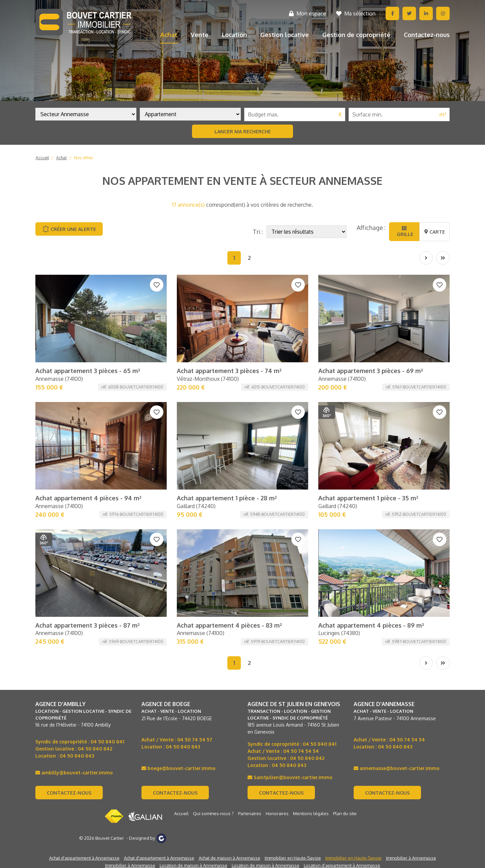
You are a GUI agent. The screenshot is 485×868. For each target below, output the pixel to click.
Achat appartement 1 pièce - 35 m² (368, 498)
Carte (435, 232)
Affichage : (371, 228)
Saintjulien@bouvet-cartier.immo (290, 777)
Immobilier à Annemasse (411, 858)
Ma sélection (356, 13)
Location (234, 35)
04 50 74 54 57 (195, 740)
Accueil (42, 158)
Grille (404, 231)
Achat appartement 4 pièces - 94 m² (88, 498)
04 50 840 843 (77, 756)
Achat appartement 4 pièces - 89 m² (371, 625)
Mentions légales (311, 813)
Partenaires (250, 813)
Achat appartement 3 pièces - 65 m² (88, 371)
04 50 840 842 (95, 749)
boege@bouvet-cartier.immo (179, 768)
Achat (169, 35)
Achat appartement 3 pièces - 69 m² (371, 371)
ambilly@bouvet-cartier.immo (74, 773)
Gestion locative (285, 35)
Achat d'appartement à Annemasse (84, 858)
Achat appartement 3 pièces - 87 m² (88, 625)
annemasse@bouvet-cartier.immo (397, 768)
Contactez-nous (427, 35)
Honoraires (277, 813)
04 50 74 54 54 (301, 751)
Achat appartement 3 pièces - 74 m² (229, 371)
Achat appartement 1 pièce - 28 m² (227, 498)
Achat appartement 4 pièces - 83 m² (229, 625)
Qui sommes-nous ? (213, 813)
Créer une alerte (69, 229)
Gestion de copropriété (356, 35)
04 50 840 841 (107, 742)
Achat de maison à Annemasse (230, 858)
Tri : (258, 232)
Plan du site (345, 813)
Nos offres (84, 158)
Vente (200, 35)
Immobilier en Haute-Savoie (293, 858)
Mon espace (308, 13)
